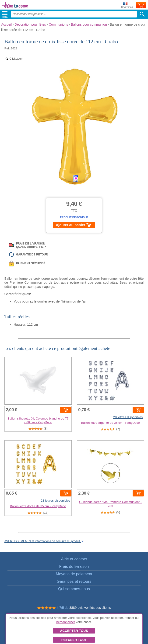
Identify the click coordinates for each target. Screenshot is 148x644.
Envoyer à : (127, 5)
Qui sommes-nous (74, 589)
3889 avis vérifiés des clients (90, 608)
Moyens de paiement (74, 574)
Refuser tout (74, 640)
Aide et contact (74, 559)
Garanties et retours (74, 581)
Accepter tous (74, 631)
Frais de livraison (74, 567)
